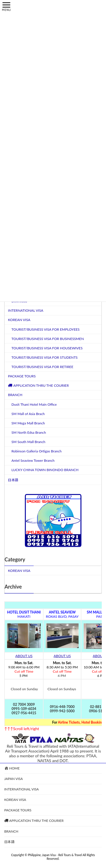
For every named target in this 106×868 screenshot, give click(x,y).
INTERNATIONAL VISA (26, 310)
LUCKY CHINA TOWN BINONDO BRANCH (45, 470)
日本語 (13, 480)
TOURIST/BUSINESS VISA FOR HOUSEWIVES (47, 348)
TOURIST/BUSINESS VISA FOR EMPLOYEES (46, 329)
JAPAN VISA (14, 779)
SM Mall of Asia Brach (28, 413)
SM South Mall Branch (29, 442)
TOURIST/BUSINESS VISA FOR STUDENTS (45, 357)
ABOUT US (24, 656)
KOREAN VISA (19, 320)
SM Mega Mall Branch (28, 423)
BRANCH (15, 395)
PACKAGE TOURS (22, 376)
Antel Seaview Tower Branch (33, 460)
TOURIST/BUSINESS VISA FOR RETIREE (43, 367)
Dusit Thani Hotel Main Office (34, 404)
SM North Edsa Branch (29, 432)
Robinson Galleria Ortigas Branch (37, 451)
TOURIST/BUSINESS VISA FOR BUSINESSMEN (48, 338)
